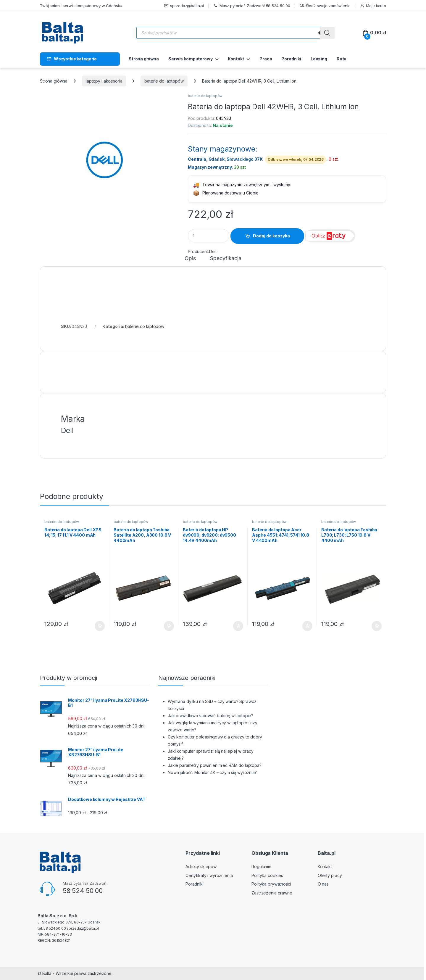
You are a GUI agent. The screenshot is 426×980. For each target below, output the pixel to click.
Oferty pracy (330, 875)
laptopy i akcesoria (104, 81)
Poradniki (291, 59)
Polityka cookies (267, 875)
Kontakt (236, 59)
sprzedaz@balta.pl (184, 6)
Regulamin (261, 866)
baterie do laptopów (164, 81)
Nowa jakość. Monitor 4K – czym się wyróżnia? (212, 772)
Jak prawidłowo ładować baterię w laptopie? (210, 716)
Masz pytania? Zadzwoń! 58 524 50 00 (252, 6)
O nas (323, 884)
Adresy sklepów (201, 866)
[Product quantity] (209, 236)
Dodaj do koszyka (271, 236)
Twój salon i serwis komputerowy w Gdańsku (81, 6)
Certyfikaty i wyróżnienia (209, 875)
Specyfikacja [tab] (226, 259)
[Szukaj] (327, 33)
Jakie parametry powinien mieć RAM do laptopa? (215, 765)
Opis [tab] (190, 259)
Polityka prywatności (271, 884)
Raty (341, 59)
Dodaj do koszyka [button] (100, 626)
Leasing (319, 59)
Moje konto (373, 6)
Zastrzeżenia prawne (272, 893)
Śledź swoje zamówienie (325, 6)
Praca (266, 59)
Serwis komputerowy (190, 59)
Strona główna (144, 59)
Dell (213, 251)
